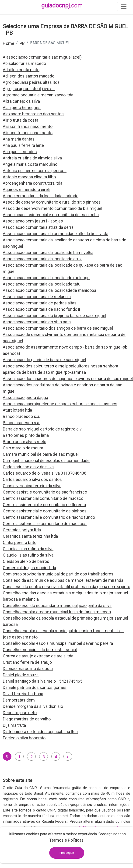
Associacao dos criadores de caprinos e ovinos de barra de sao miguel (68, 379)
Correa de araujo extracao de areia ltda (38, 656)
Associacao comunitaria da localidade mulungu (46, 278)
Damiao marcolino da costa (28, 669)
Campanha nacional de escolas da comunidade (46, 460)
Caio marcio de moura (23, 448)
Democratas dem (19, 700)
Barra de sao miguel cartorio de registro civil (43, 429)
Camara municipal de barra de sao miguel (41, 454)
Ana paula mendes (20, 152)
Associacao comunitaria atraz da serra (38, 227)
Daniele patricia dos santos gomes (35, 687)
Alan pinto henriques (22, 108)
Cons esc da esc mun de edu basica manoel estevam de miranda (63, 580)
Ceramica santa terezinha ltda (30, 536)
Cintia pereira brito (20, 542)
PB (22, 43)
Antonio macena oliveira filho (29, 177)
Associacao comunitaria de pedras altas (40, 303)
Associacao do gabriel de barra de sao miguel (44, 360)
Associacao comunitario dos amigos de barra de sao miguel (58, 328)
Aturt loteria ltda (17, 410)
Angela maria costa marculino (30, 164)
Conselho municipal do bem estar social (40, 650)
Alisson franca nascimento (28, 126)
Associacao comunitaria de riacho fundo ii (41, 309)
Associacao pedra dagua (25, 397)
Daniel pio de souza (21, 675)
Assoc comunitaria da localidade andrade (41, 196)
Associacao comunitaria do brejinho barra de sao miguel (54, 316)
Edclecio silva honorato (24, 738)
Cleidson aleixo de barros (26, 561)
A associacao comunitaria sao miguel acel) (42, 57)
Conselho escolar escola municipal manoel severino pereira (58, 643)
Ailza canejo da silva (21, 101)
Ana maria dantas (19, 139)
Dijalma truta (14, 725)
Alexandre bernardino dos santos (33, 114)
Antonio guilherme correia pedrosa (35, 171)
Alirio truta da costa (21, 120)
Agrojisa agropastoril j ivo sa (29, 89)
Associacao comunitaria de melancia (37, 297)
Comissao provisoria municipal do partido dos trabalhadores (58, 574)
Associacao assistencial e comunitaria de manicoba (51, 215)
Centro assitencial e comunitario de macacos (45, 524)
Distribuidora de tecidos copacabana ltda (40, 732)
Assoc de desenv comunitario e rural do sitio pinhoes (52, 202)
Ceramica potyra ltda (22, 530)
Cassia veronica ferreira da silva (32, 486)
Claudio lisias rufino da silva (28, 549)
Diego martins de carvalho (27, 719)
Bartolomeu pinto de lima (26, 435)
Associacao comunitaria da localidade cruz (42, 259)
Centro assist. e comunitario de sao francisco (45, 492)
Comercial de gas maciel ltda (29, 568)
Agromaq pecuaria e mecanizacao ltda (38, 95)
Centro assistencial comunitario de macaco (43, 498)
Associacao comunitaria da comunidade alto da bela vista (56, 234)
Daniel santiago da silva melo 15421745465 (43, 681)
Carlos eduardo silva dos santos (32, 479)
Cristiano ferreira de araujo (27, 662)
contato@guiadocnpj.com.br (94, 827)
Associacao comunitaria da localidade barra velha (48, 252)
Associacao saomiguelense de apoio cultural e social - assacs (60, 404)
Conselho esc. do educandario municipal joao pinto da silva (57, 605)
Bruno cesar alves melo (24, 442)
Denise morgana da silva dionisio (33, 706)
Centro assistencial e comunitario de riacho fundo (49, 517)
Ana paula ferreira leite (23, 145)
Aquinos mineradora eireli (26, 189)
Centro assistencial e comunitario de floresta (44, 505)
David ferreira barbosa (23, 694)
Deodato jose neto (20, 713)
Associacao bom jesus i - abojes (33, 221)
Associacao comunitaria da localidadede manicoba (49, 290)
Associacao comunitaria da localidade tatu (42, 284)
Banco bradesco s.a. (21, 416)
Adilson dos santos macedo (29, 76)
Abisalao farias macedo (24, 63)
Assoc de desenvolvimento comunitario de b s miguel (52, 208)
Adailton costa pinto (21, 70)
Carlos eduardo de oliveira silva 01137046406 (45, 473)
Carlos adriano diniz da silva (28, 467)
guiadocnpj (62, 5)
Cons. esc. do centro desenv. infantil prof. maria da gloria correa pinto (66, 587)
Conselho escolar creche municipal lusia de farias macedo (57, 612)
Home (9, 43)
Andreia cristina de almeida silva (32, 158)
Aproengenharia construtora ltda (33, 183)
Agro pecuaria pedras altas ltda (31, 82)
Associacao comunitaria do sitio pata (37, 322)
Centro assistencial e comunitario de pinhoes (45, 511)
